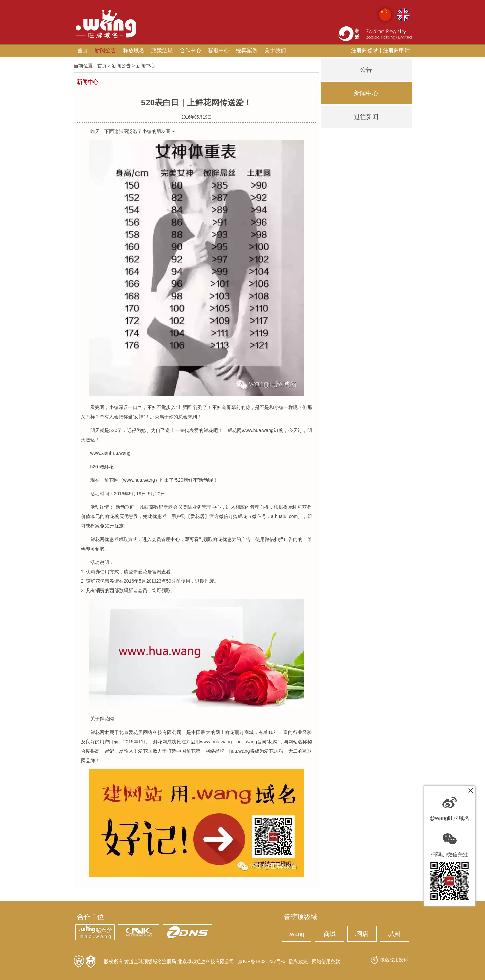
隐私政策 (298, 961)
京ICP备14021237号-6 (262, 961)
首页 (83, 50)
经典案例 (247, 50)
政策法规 (162, 50)
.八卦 (394, 934)
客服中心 (219, 50)
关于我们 (275, 50)
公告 (366, 70)
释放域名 (134, 50)
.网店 (362, 934)
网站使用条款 (326, 961)
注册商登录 (364, 50)
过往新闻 (366, 117)
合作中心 (190, 50)
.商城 (329, 934)
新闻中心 (366, 93)
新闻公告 (105, 50)
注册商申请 (396, 50)
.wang (296, 934)
